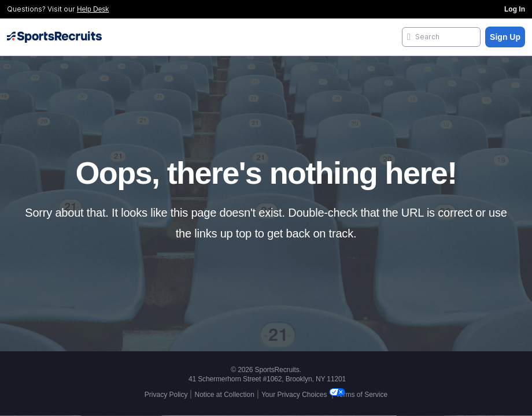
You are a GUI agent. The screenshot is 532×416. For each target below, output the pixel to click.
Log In (515, 9)
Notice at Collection (224, 395)
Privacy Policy (166, 395)
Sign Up (505, 37)
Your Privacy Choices (295, 395)
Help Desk (93, 9)
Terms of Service (362, 395)
